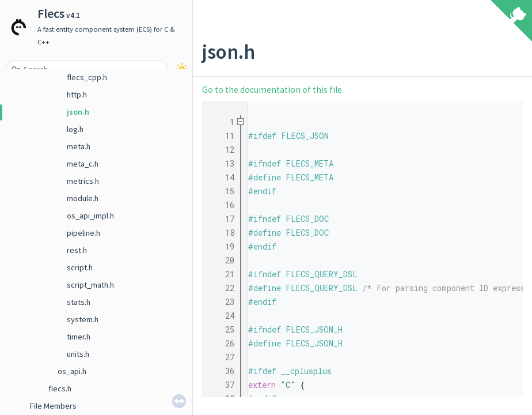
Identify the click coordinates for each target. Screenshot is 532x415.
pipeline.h (83, 233)
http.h (77, 95)
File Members (53, 406)
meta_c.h (83, 164)
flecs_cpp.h (87, 77)
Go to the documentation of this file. (273, 90)
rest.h (77, 250)
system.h (83, 319)
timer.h (79, 337)
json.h (78, 112)
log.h (75, 129)
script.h (80, 267)
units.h (78, 354)
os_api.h (72, 371)
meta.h (79, 146)
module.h (83, 198)
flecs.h (60, 388)
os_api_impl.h (90, 216)
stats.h (79, 302)
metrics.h (83, 181)
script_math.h (90, 285)
